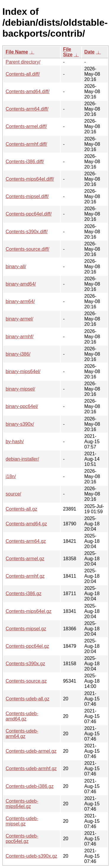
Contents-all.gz (21, 509)
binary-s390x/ (20, 424)
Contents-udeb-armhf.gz (31, 769)
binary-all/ (16, 267)
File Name (17, 52)
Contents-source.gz (26, 681)
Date (90, 52)
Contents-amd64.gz (26, 524)
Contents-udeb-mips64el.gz (22, 804)
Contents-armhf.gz (25, 576)
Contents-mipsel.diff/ (27, 196)
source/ (13, 494)
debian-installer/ (22, 459)
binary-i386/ (18, 354)
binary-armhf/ (20, 337)
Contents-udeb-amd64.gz (22, 716)
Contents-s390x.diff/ (27, 232)
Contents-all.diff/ (23, 74)
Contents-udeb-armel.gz (31, 751)
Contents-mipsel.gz (26, 629)
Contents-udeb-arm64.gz (22, 734)
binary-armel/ (19, 319)
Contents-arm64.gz (26, 541)
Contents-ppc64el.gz (27, 646)
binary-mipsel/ (20, 389)
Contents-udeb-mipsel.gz (22, 821)
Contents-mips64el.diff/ (30, 179)
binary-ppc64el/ (22, 406)
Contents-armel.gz (25, 559)
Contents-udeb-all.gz (28, 699)
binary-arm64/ (20, 301)
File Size (68, 52)
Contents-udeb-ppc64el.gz (22, 839)
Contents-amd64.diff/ (28, 92)
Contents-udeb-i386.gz (30, 786)
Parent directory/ (23, 62)
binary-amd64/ (21, 284)
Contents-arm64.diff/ (27, 109)
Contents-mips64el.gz (29, 611)
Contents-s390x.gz (25, 664)
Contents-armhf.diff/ (26, 144)
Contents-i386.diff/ (25, 162)
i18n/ (11, 476)
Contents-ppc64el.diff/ (29, 214)
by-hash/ (15, 442)
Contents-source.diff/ (27, 249)
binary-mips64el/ (23, 371)
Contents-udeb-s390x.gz (31, 856)
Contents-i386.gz (24, 593)
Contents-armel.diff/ (26, 126)
